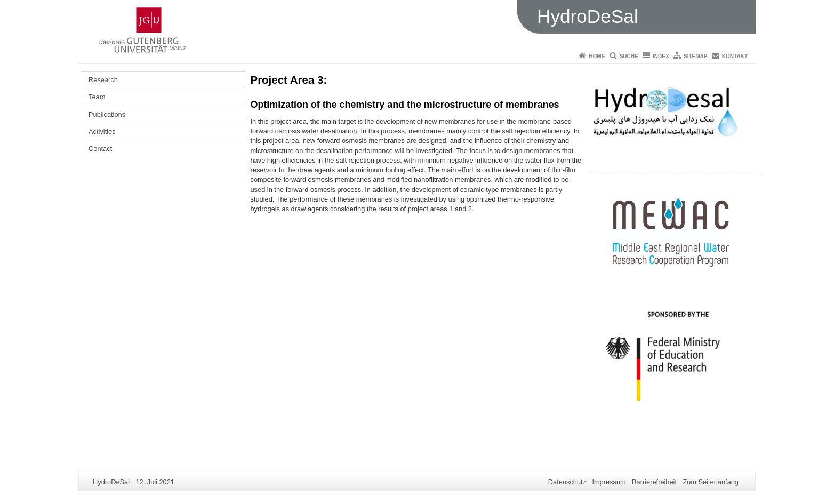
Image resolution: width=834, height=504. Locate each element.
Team (97, 97)
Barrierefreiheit (654, 482)
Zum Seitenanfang (711, 482)
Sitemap (695, 56)
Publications (107, 114)
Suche (629, 56)
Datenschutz (567, 482)
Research (103, 80)
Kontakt (735, 56)
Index (661, 56)
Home (597, 56)
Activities (102, 131)
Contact (100, 149)
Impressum (609, 482)
